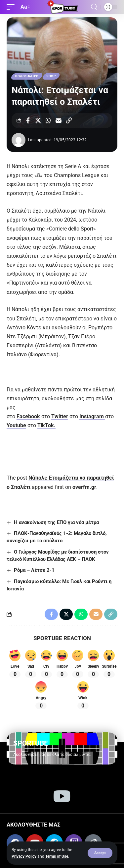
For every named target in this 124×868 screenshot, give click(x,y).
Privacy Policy (24, 856)
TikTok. (46, 425)
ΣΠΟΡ (51, 76)
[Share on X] (38, 120)
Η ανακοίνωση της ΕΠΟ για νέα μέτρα (56, 522)
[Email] (59, 120)
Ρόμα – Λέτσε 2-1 (34, 570)
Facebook (28, 416)
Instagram (92, 416)
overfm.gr (84, 487)
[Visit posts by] (19, 140)
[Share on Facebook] (28, 120)
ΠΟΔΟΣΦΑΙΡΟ (27, 76)
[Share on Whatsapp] (48, 120)
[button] (100, 853)
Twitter (60, 416)
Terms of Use (57, 856)
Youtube (16, 425)
